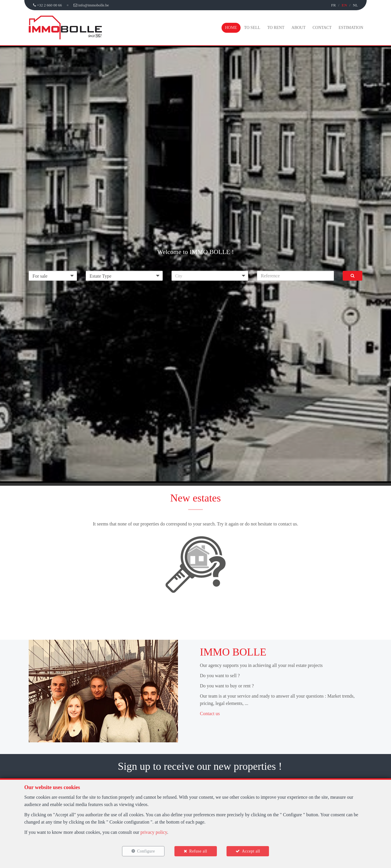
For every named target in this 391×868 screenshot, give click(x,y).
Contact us (210, 714)
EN (344, 5)
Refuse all (198, 851)
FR (333, 5)
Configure (146, 851)
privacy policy (154, 832)
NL (355, 5)
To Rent (276, 28)
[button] (210, 276)
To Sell (252, 28)
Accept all (251, 851)
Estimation (351, 28)
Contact (322, 28)
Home (231, 28)
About (299, 28)
